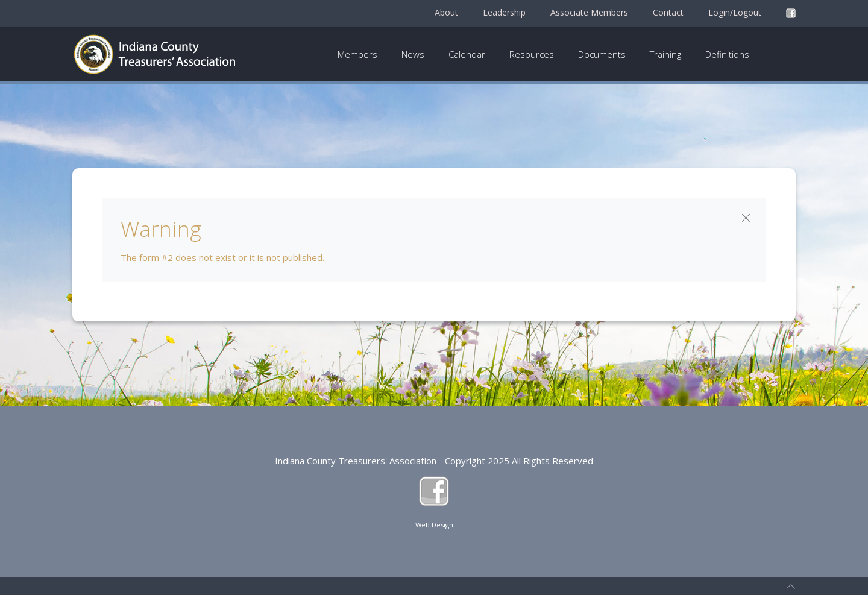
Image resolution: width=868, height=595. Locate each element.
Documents (602, 54)
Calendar (467, 54)
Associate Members (589, 12)
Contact (668, 12)
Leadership (504, 12)
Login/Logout (735, 12)
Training (665, 54)
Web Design (434, 525)
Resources (532, 54)
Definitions (727, 54)
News (413, 54)
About (446, 12)
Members (357, 54)
